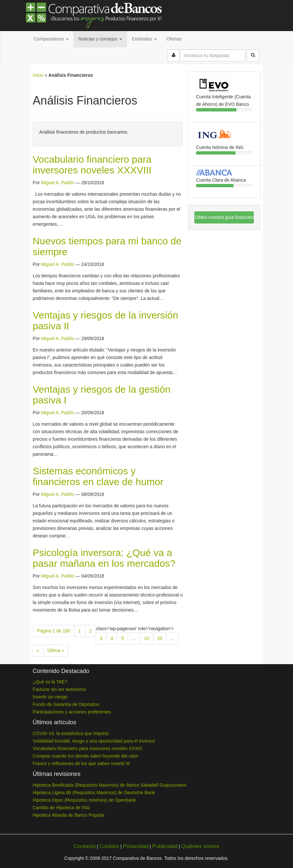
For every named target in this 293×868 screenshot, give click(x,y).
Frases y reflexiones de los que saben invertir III (81, 763)
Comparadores (51, 39)
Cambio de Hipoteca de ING (61, 808)
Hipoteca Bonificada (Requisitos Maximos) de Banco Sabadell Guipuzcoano (110, 785)
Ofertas (174, 39)
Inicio (38, 75)
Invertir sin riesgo (50, 697)
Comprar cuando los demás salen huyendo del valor (86, 756)
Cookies (109, 846)
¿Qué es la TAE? (50, 682)
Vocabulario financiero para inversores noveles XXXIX (87, 748)
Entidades (144, 39)
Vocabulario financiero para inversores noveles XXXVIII (92, 165)
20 (160, 638)
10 (147, 638)
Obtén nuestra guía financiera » (224, 217)
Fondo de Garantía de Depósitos (66, 704)
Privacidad (136, 846)
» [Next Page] (38, 650)
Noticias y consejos (100, 39)
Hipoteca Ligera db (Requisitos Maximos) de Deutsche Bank (94, 793)
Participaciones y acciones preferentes (72, 712)
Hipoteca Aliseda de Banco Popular (68, 815)
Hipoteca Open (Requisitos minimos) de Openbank (84, 800)
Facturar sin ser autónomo (59, 689)
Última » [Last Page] (56, 650)
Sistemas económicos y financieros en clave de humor (98, 476)
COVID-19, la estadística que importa (71, 733)
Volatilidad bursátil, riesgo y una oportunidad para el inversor (94, 741)
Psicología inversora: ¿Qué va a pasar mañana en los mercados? (104, 558)
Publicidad (165, 846)
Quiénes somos (200, 846)
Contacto (85, 846)
